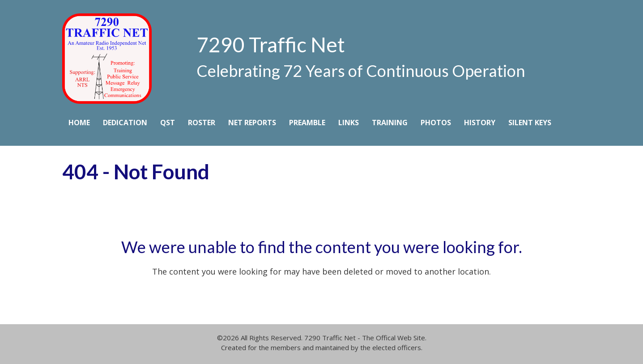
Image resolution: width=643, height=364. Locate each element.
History (480, 123)
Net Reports (252, 123)
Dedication (125, 123)
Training (390, 123)
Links (349, 123)
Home (79, 123)
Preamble (307, 123)
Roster (202, 123)
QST (168, 123)
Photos (436, 123)
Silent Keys (530, 123)
